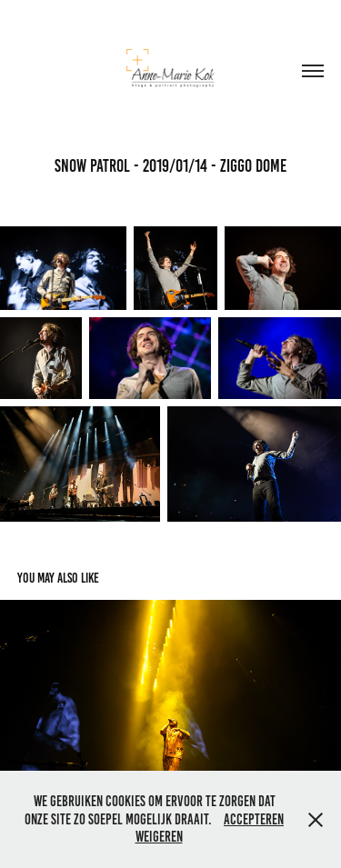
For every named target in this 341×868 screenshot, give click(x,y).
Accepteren (254, 819)
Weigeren (159, 837)
